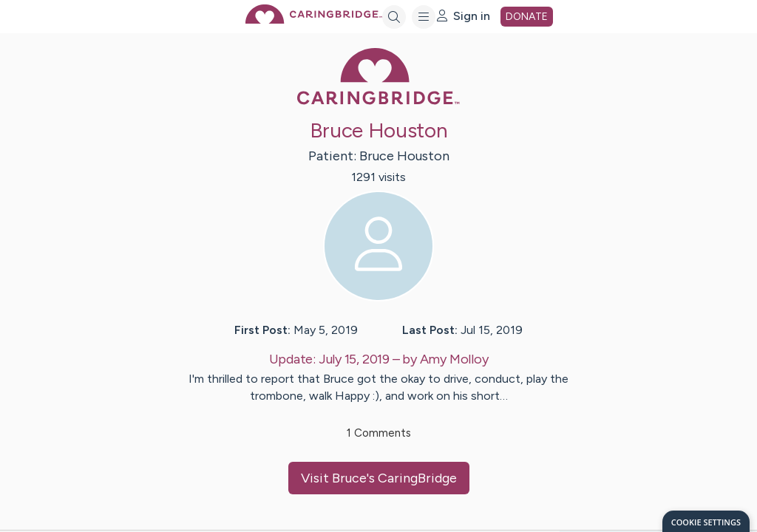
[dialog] (706, 521)
